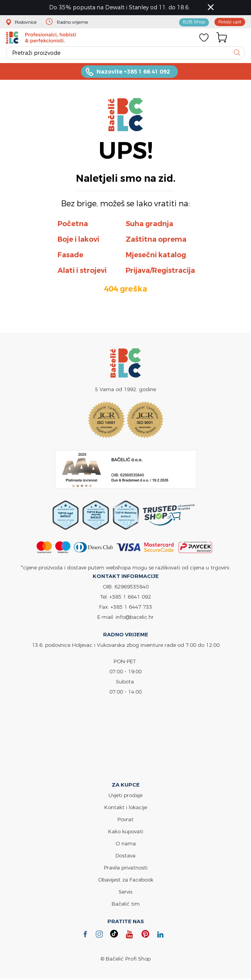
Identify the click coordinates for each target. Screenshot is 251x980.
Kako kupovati (126, 833)
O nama (126, 845)
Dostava (125, 857)
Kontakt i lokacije (126, 809)
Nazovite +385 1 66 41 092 (133, 72)
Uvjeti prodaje (125, 797)
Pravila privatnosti (126, 869)
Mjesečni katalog (156, 256)
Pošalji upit (228, 23)
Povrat (125, 821)
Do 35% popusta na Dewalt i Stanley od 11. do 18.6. (122, 8)
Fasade (70, 256)
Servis (125, 893)
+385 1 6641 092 (130, 598)
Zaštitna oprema (156, 241)
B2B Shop (190, 23)
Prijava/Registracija (160, 272)
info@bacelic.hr (135, 618)
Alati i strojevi (82, 272)
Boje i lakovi (78, 241)
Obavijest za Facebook (126, 881)
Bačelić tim (126, 905)
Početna (73, 225)
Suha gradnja (149, 225)
